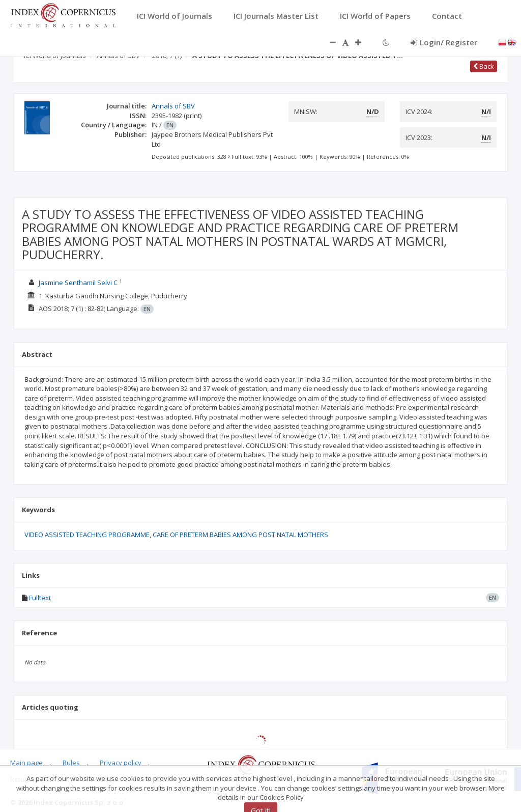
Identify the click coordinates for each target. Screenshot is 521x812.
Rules (71, 763)
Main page (26, 763)
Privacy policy (121, 763)
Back (484, 66)
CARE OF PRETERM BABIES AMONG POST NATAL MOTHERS (240, 535)
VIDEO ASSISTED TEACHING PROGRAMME (87, 535)
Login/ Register (444, 42)
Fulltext (40, 598)
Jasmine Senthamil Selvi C (78, 283)
